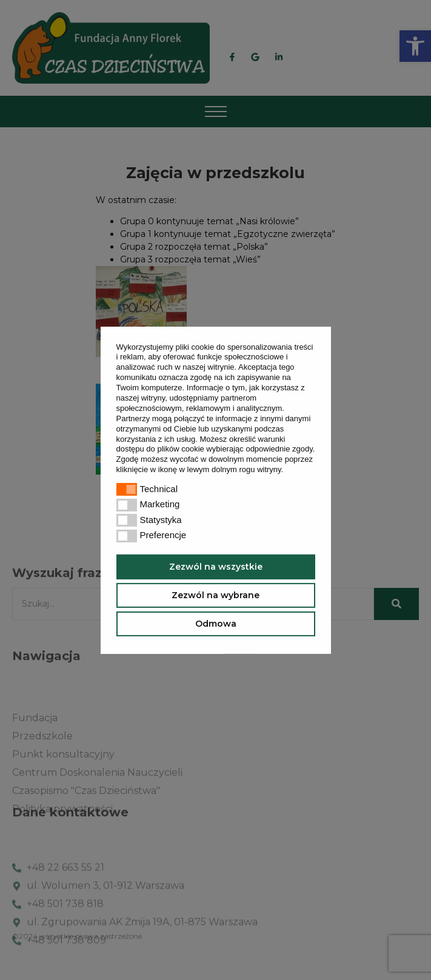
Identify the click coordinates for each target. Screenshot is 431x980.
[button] (287, 471)
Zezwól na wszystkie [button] (216, 567)
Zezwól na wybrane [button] (215, 595)
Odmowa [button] (216, 624)
